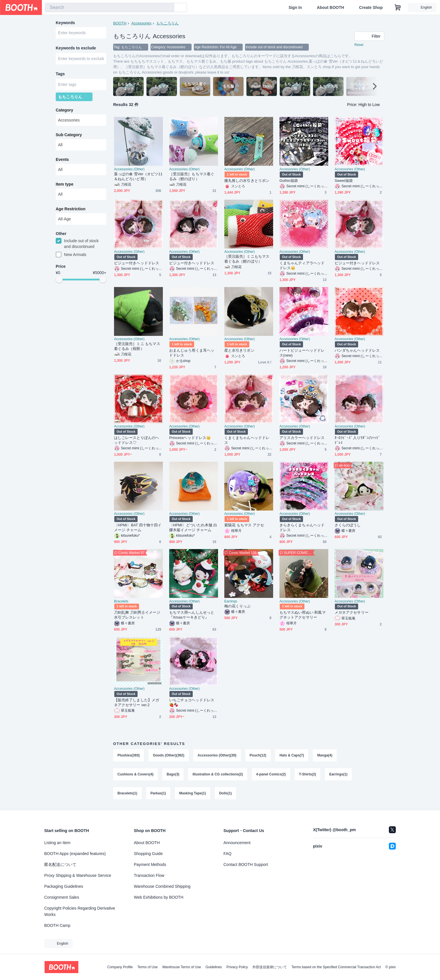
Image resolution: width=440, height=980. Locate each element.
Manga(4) (325, 755)
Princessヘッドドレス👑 (190, 438)
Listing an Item (57, 843)
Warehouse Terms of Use (182, 967)
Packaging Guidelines (64, 886)
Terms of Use (147, 967)
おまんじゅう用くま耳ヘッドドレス (192, 353)
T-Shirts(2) (307, 774)
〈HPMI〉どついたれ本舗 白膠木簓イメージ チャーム (193, 527)
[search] (168, 8)
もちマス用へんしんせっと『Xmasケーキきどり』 (192, 615)
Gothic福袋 (289, 181)
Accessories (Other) (129, 169)
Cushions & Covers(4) (135, 774)
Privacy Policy (237, 967)
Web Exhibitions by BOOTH (159, 897)
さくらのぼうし (348, 525)
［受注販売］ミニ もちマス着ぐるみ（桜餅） (137, 346)
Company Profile (120, 967)
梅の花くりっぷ (238, 606)
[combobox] (109, 7)
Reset (359, 45)
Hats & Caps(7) (292, 755)
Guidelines (214, 967)
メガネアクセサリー (352, 612)
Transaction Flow (149, 875)
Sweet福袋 (344, 181)
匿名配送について (60, 865)
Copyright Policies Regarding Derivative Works (80, 911)
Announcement (237, 843)
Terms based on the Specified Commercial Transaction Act (336, 967)
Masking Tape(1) (193, 793)
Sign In (295, 7)
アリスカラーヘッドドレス (302, 438)
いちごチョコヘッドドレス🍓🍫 (192, 702)
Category (64, 110)
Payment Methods (150, 865)
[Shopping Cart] (398, 7)
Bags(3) (173, 774)
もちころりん (167, 23)
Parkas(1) (158, 793)
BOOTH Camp (57, 925)
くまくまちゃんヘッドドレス (247, 440)
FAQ (227, 854)
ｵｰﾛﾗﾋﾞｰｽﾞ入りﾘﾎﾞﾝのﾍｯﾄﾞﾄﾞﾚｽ (357, 440)
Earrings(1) (338, 774)
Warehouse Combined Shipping (162, 886)
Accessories (141, 23)
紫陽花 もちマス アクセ (244, 525)
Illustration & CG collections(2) (218, 774)
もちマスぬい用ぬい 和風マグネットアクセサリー (303, 615)
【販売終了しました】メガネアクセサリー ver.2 (137, 702)
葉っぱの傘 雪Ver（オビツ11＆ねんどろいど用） (138, 176)
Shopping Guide (148, 854)
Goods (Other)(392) (168, 755)
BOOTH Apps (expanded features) (75, 854)
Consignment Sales (62, 897)
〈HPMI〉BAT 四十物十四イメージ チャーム (138, 527)
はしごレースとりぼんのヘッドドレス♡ (137, 440)
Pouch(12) (258, 755)
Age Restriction (71, 209)
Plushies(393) (129, 755)
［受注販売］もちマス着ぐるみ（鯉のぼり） (192, 176)
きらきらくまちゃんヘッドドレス (302, 527)
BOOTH (120, 23)
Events (62, 159)
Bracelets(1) (127, 793)
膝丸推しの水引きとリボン (247, 181)
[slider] (59, 279)
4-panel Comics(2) (271, 774)
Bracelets (121, 601)
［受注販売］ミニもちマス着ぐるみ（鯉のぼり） (247, 259)
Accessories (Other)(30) (217, 755)
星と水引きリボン (239, 350)
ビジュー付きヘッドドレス (137, 263)
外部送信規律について (270, 967)
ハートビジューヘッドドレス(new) (302, 353)
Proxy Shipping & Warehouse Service (78, 875)
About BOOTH (330, 7)
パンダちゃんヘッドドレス (357, 350)
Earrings (231, 601)
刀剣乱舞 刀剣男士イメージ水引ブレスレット (137, 615)
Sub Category (69, 135)
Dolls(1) (225, 793)
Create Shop (371, 7)
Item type (64, 184)
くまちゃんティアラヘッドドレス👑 (302, 265)
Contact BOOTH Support (246, 865)
